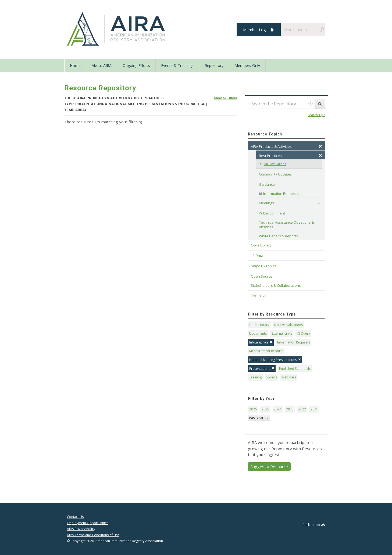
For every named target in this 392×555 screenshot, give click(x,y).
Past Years (258, 418)
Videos (272, 377)
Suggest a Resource (269, 467)
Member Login (256, 30)
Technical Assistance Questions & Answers (287, 224)
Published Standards (295, 369)
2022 (302, 409)
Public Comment (272, 213)
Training (255, 377)
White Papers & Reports (278, 236)
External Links (282, 333)
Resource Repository (100, 88)
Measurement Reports (266, 351)
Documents (258, 333)
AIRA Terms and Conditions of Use (93, 535)
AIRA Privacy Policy (81, 529)
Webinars (289, 377)
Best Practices (291, 156)
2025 (265, 409)
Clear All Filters (226, 98)
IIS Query (303, 333)
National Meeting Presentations (275, 360)
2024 (277, 409)
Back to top (314, 525)
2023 (290, 409)
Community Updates (275, 174)
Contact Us (75, 517)
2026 (253, 409)
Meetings (266, 203)
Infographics (261, 342)
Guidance (267, 184)
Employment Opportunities (88, 523)
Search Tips (316, 115)
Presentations (262, 369)
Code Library (259, 325)
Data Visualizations (288, 325)
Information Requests (279, 194)
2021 (314, 409)
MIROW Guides (272, 164)
